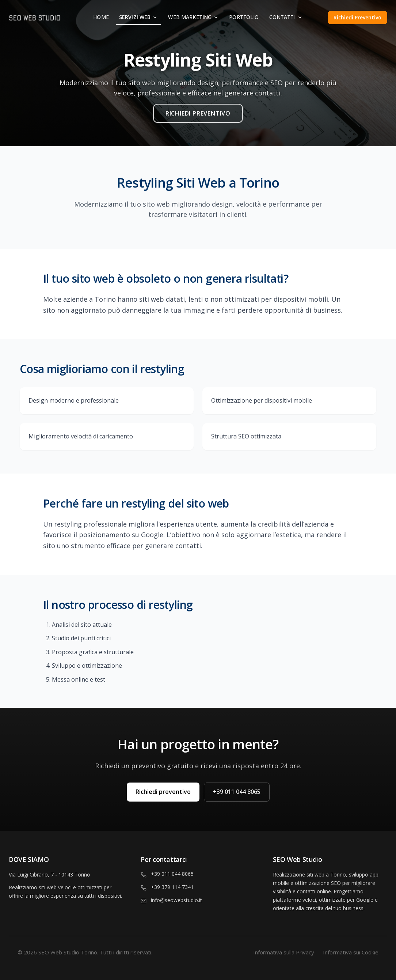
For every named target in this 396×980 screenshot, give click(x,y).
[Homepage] (49, 18)
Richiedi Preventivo (357, 17)
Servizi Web (139, 17)
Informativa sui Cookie (351, 952)
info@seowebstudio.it (176, 900)
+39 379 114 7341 (172, 887)
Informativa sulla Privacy (284, 952)
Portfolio (244, 17)
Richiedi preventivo (163, 792)
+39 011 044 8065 (237, 792)
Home (101, 17)
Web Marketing (193, 17)
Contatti (286, 17)
